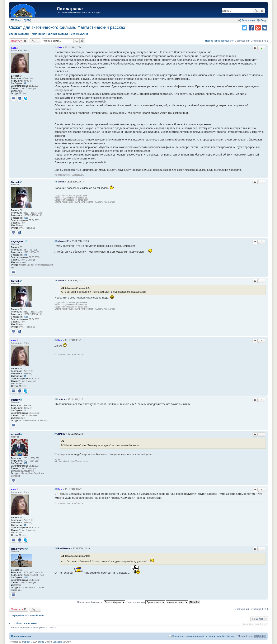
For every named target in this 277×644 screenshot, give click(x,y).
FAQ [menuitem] (29, 20)
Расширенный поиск (262, 11)
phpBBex (26, 642)
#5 (56, 340)
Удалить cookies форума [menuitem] (222, 636)
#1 (56, 47)
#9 (56, 548)
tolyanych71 (18, 242)
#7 (56, 434)
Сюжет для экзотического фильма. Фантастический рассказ (67, 27)
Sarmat (15, 182)
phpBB (41, 642)
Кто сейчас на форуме (23, 624)
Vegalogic (57, 642)
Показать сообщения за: (101, 602)
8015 (26, 218)
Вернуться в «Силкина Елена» (28, 615)
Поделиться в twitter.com (245, 28)
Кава (14, 48)
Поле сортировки (146, 602)
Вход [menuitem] (263, 20)
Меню (18, 20)
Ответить (17, 41)
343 (25, 255)
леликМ (15, 434)
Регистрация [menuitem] (249, 20)
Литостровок (70, 9)
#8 (56, 489)
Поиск (256, 11)
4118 (26, 578)
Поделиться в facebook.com (251, 28)
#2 (56, 182)
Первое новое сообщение (219, 41)
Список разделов (21, 636)
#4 (56, 281)
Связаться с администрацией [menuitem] (188, 636)
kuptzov (15, 400)
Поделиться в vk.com (265, 28)
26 (25, 411)
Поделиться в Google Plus (258, 28)
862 (25, 463)
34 (25, 83)
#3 (56, 241)
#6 (56, 399)
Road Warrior (18, 549)
